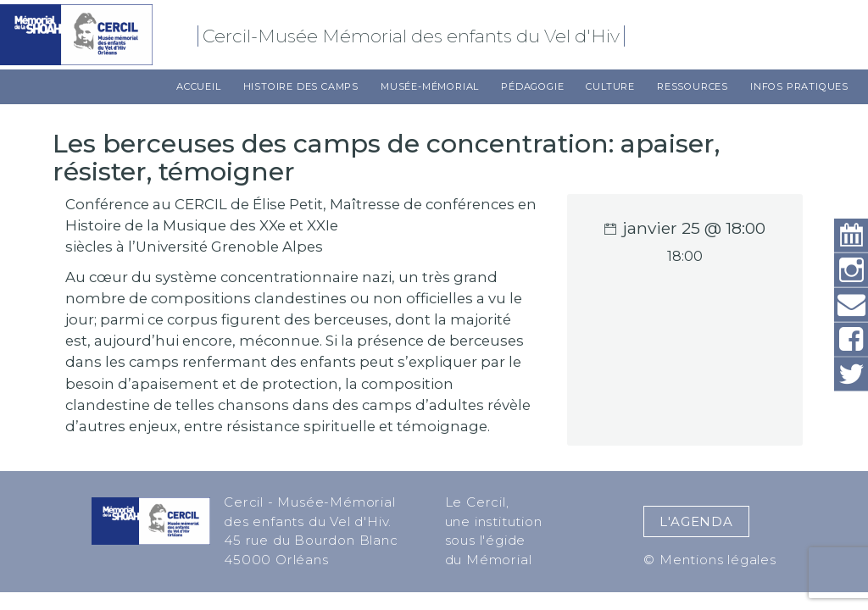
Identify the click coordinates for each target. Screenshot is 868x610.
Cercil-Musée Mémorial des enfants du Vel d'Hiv (414, 36)
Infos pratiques (799, 86)
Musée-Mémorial (430, 86)
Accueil (199, 86)
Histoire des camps (301, 86)
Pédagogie (532, 86)
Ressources (693, 86)
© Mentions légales (709, 560)
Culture (610, 86)
